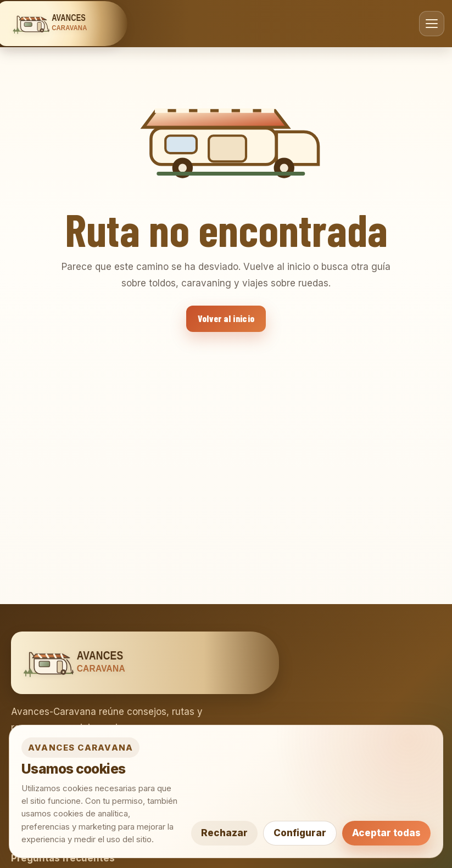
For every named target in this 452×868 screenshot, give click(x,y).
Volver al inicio (226, 318)
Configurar (300, 833)
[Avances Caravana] (62, 24)
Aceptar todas (386, 833)
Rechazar (224, 833)
